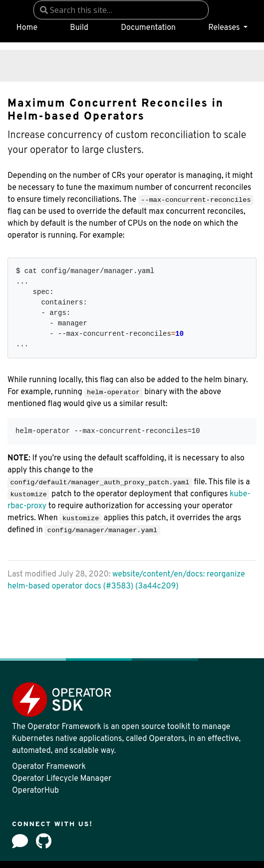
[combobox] (121, 10)
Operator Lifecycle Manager (62, 779)
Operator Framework (49, 767)
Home (27, 28)
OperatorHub (35, 791)
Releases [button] (225, 28)
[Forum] (20, 841)
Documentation (148, 28)
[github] (44, 841)
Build (79, 28)
